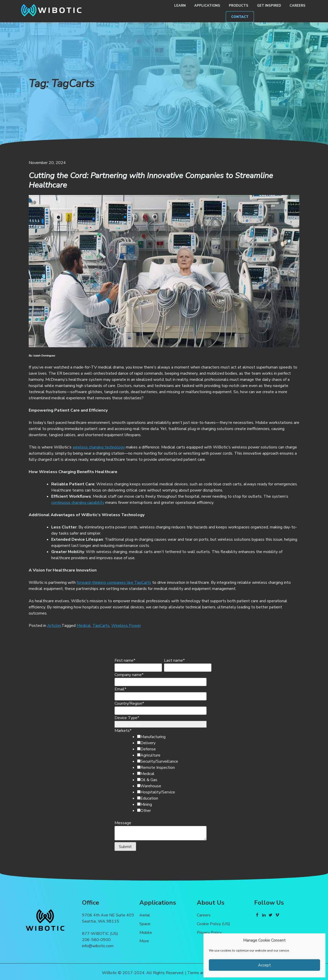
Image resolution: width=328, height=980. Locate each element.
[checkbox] (169, 774)
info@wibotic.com (98, 946)
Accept (264, 965)
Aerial (145, 915)
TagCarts (101, 626)
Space (145, 924)
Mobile (146, 933)
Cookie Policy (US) (213, 924)
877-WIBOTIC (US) (100, 934)
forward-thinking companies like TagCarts (114, 583)
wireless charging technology (99, 447)
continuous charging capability (78, 503)
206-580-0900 (96, 940)
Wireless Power (126, 626)
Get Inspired (269, 6)
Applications (207, 6)
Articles (54, 626)
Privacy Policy (209, 933)
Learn (180, 6)
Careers (298, 6)
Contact (240, 17)
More (144, 941)
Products (239, 6)
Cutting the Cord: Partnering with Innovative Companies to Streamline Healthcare (151, 180)
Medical (84, 626)
